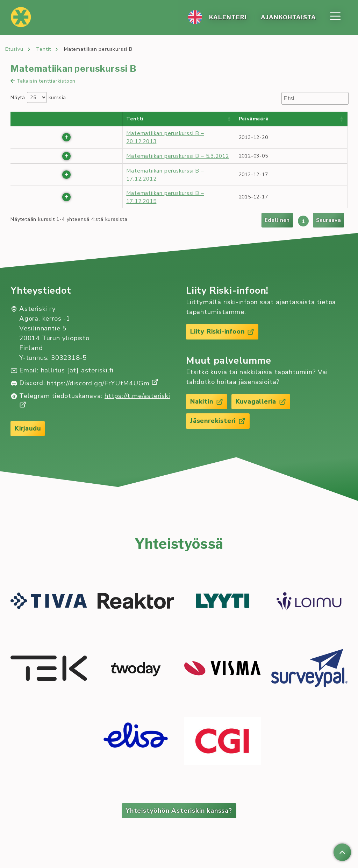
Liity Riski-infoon (223, 331)
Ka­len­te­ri (228, 17)
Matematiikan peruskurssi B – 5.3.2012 (178, 156)
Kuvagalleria (263, 402)
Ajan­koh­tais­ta (288, 17)
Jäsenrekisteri (218, 421)
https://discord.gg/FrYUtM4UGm (103, 383)
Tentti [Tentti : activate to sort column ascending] (135, 119)
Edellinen (277, 220)
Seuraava (328, 220)
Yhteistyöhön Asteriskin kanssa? (179, 811)
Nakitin (207, 402)
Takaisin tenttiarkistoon (43, 81)
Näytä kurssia (38, 97)
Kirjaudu (28, 428)
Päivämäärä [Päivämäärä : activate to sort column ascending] (254, 119)
